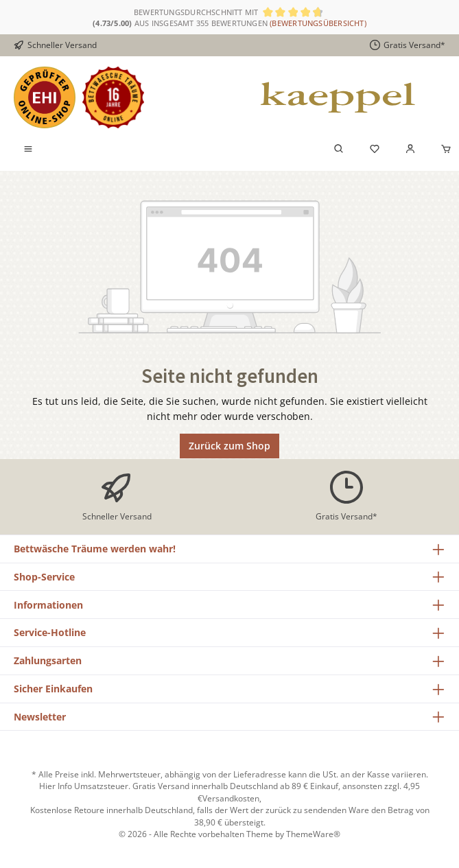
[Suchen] (339, 150)
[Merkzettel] (375, 150)
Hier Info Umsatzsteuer (84, 786)
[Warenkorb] (442, 150)
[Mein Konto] (410, 150)
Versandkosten (231, 798)
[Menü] (28, 150)
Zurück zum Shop (229, 446)
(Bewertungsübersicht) (318, 23)
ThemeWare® (313, 834)
